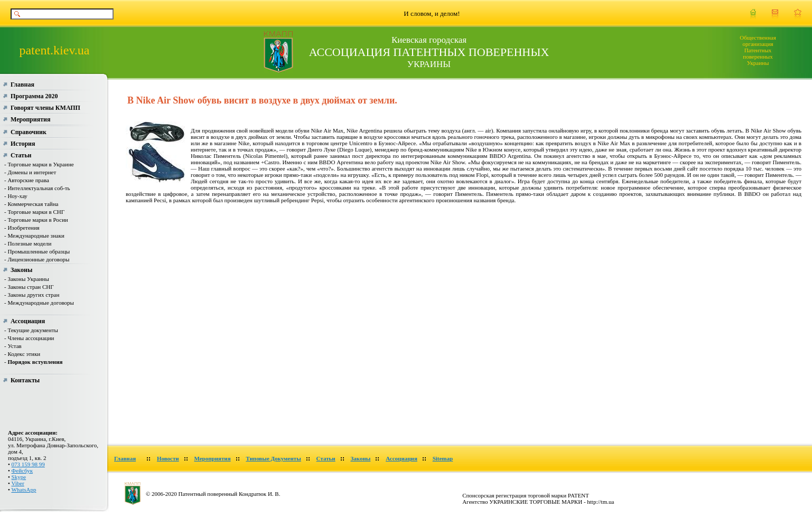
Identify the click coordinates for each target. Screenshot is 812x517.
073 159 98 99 (28, 464)
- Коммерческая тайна (31, 204)
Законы (21, 270)
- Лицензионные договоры (37, 259)
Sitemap (443, 458)
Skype (19, 477)
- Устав (13, 346)
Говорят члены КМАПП (45, 108)
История (23, 144)
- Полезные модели (28, 243)
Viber (17, 483)
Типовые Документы (273, 458)
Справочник (29, 132)
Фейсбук (22, 471)
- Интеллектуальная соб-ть (37, 188)
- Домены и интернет (30, 172)
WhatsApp (24, 490)
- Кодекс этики (22, 354)
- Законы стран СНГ (29, 287)
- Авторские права (27, 180)
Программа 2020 (34, 96)
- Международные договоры (39, 303)
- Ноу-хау (16, 196)
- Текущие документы (31, 330)
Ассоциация (28, 321)
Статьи (21, 155)
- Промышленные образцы (37, 251)
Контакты (25, 380)
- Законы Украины (27, 279)
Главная (22, 84)
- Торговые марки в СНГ (34, 212)
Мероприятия (30, 119)
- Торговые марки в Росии (36, 220)
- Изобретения (22, 228)
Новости (168, 458)
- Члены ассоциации (29, 338)
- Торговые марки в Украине (39, 164)
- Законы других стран (32, 295)
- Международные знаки (34, 236)
